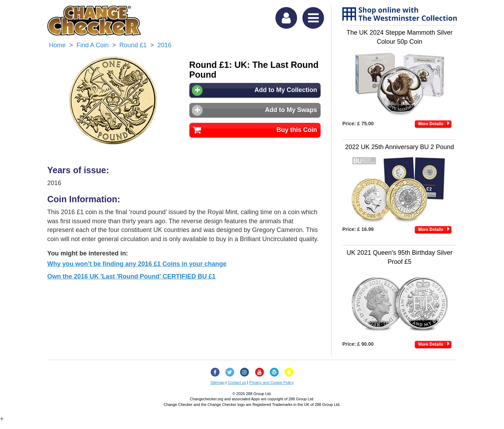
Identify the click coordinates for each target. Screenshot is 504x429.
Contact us (237, 382)
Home (57, 45)
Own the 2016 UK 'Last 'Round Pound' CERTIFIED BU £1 (131, 276)
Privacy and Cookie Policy (271, 382)
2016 (164, 45)
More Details (431, 124)
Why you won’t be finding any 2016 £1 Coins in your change (137, 264)
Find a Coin (93, 45)
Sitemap (217, 382)
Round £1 (133, 45)
